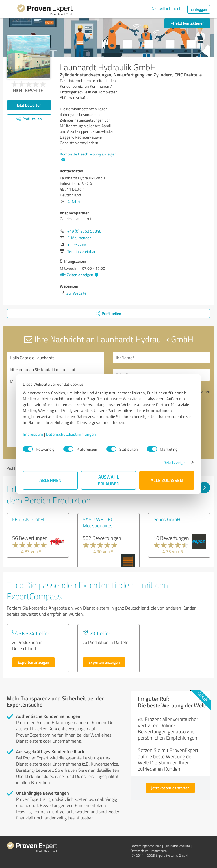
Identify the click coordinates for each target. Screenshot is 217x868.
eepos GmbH (167, 519)
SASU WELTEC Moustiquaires (98, 522)
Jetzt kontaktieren (187, 23)
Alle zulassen (167, 480)
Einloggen (199, 9)
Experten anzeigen (33, 662)
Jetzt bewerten (29, 105)
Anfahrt (74, 202)
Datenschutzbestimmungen (71, 434)
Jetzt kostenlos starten (170, 788)
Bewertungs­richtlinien (146, 846)
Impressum (33, 434)
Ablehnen (50, 480)
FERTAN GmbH (28, 519)
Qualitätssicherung (177, 846)
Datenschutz (139, 851)
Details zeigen (175, 462)
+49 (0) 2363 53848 (84, 231)
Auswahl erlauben (109, 480)
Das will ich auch (166, 8)
